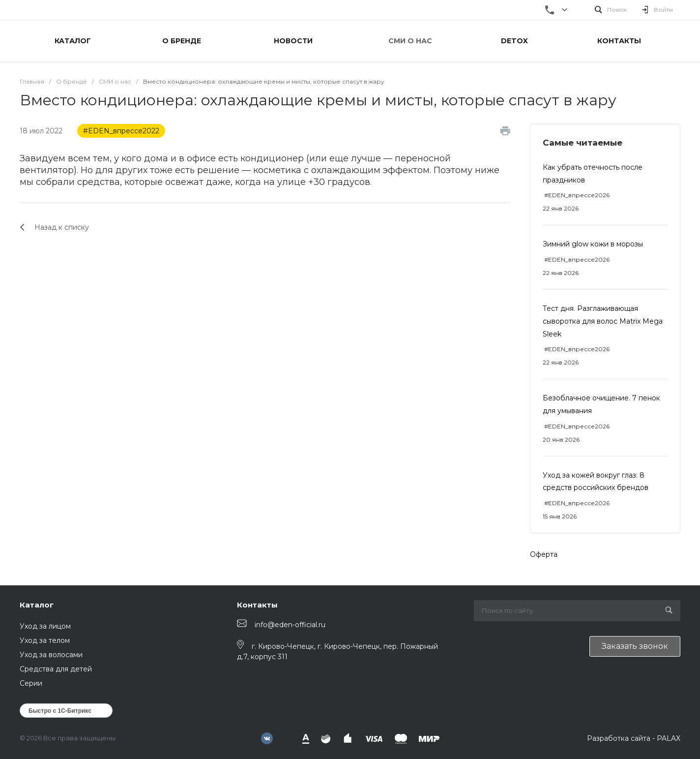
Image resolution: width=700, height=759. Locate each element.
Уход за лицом (45, 626)
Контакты (257, 605)
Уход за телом (45, 640)
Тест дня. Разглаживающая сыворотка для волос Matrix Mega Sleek (603, 321)
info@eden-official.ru (290, 625)
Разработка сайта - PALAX (634, 738)
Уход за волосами (51, 655)
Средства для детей (56, 669)
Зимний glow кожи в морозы (593, 244)
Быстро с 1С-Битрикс (60, 711)
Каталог (37, 605)
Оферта (544, 554)
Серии (31, 683)
